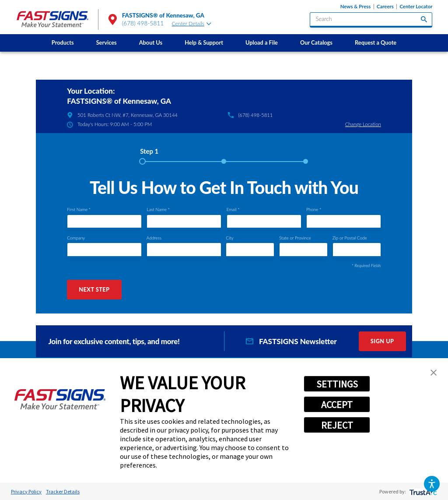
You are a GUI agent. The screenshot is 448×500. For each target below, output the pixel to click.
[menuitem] (63, 43)
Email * (233, 209)
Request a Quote (376, 42)
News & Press (355, 7)
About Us (151, 42)
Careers (385, 7)
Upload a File (262, 42)
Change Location (363, 124)
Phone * (314, 209)
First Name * (79, 209)
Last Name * (158, 209)
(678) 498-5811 (143, 23)
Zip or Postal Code (350, 238)
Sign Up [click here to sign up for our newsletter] (382, 341)
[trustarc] (422, 491)
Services (107, 42)
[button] (432, 484)
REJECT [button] (337, 425)
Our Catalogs (316, 42)
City (229, 238)
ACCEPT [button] (337, 405)
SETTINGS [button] (337, 384)
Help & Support (204, 42)
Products (63, 42)
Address (154, 238)
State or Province (295, 238)
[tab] (149, 154)
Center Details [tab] (192, 23)
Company (76, 238)
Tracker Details (63, 491)
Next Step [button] (94, 289)
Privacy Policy (26, 491)
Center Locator (416, 7)
